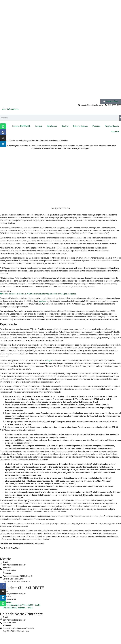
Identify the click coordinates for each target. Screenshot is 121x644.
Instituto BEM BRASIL (21, 126)
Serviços (39, 126)
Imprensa (115, 131)
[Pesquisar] (120, 118)
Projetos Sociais (112, 126)
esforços (49, 361)
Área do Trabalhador (10, 109)
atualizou (43, 301)
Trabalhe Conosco (80, 126)
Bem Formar (52, 126)
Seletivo (65, 126)
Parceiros (96, 126)
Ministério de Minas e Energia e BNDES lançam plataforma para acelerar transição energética (38, 294)
